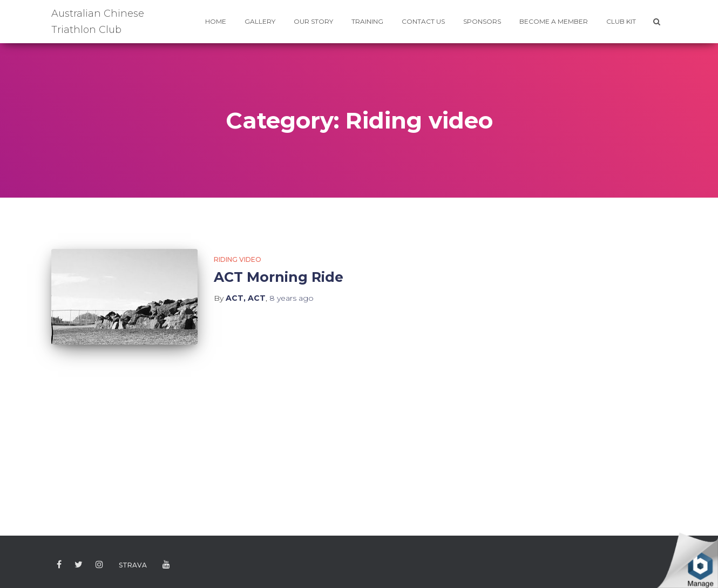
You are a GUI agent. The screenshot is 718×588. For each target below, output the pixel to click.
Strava (133, 565)
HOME (216, 21)
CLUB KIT (621, 21)
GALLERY (260, 21)
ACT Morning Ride (279, 277)
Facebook (59, 565)
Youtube (166, 565)
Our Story (313, 21)
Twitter (79, 565)
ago (292, 298)
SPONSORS (482, 21)
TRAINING (367, 21)
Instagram (99, 565)
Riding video (238, 259)
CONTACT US (423, 21)
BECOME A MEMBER (554, 21)
